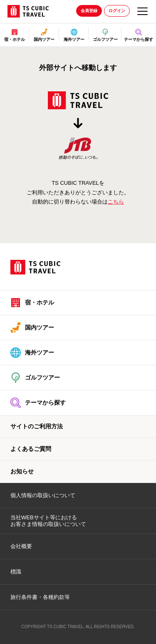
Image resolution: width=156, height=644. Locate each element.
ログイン (117, 11)
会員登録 (89, 11)
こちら (116, 202)
